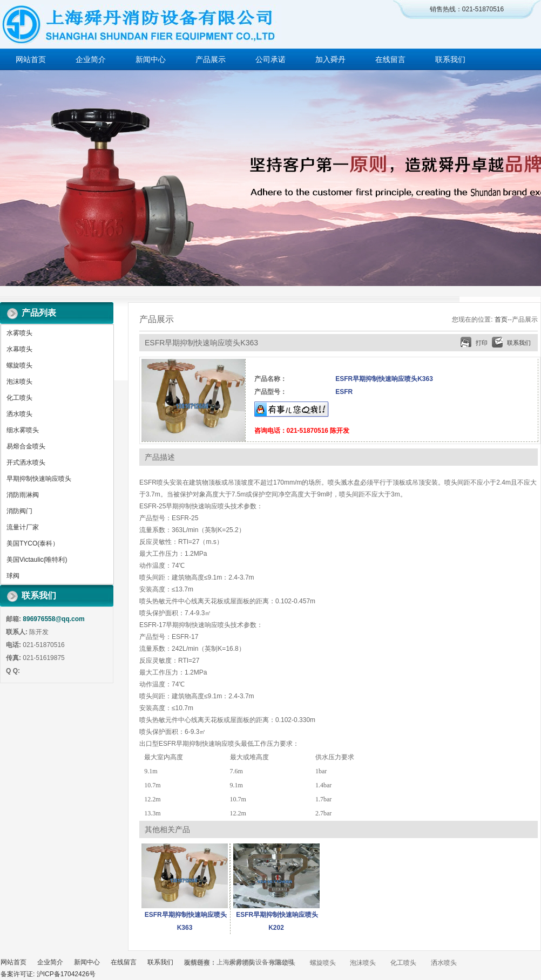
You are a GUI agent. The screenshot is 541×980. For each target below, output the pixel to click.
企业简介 (91, 59)
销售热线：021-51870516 (467, 9)
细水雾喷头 (23, 430)
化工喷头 (19, 398)
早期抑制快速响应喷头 (39, 479)
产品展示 (211, 59)
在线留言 (390, 59)
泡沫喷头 (19, 382)
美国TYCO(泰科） (33, 543)
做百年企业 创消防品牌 (270, 178)
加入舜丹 (330, 59)
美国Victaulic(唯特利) (37, 560)
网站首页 (31, 59)
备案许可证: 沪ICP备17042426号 (48, 974)
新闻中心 (151, 59)
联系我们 (450, 59)
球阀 (13, 576)
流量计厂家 (23, 527)
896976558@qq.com (53, 619)
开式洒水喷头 (26, 462)
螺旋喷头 (19, 365)
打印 (482, 343)
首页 (501, 319)
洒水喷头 (19, 414)
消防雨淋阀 (23, 495)
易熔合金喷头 (26, 446)
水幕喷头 (19, 349)
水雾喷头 (19, 333)
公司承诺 (270, 59)
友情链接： (200, 963)
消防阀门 (19, 511)
